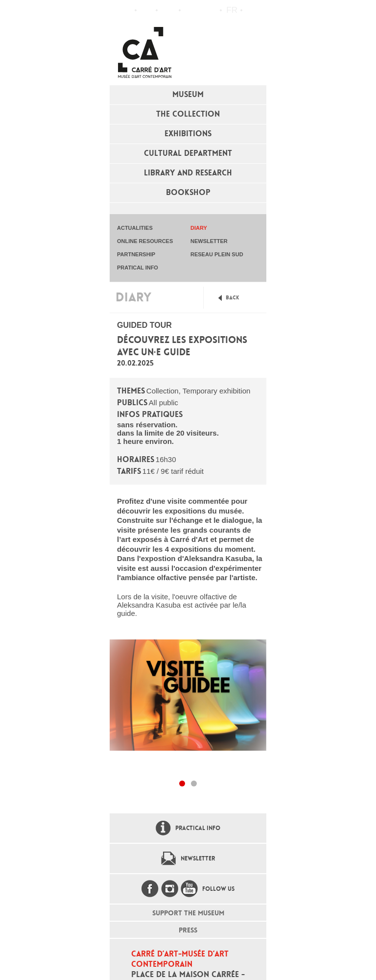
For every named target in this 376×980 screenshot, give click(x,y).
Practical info (168, 10)
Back (233, 298)
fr (232, 10)
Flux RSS (190, 11)
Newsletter (198, 858)
